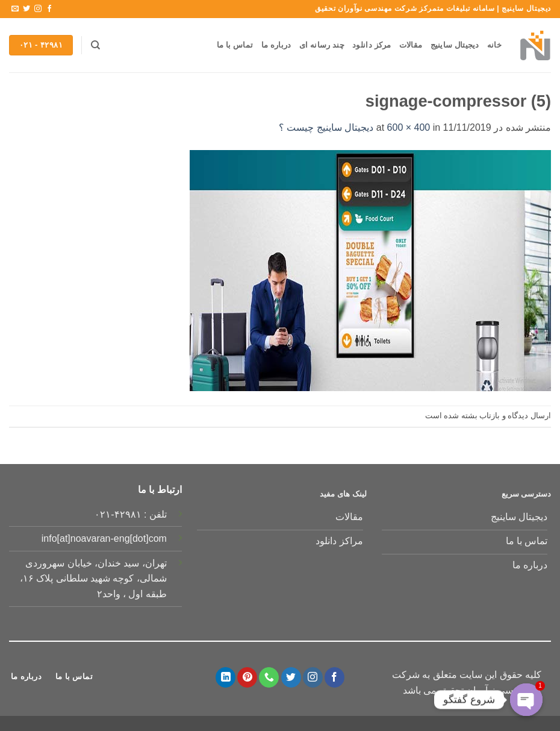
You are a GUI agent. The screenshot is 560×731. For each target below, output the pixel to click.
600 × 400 (409, 127)
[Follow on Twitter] (26, 9)
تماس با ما (235, 45)
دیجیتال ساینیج (455, 45)
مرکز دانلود (372, 45)
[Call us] (269, 677)
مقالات (411, 45)
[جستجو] (95, 45)
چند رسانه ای (322, 45)
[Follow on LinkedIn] (226, 677)
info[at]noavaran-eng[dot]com (104, 538)
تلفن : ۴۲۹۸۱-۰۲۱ (131, 514)
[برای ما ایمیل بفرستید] (15, 9)
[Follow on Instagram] (38, 9)
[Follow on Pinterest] (247, 677)
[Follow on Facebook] (49, 9)
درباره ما (276, 45)
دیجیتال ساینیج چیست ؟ (326, 127)
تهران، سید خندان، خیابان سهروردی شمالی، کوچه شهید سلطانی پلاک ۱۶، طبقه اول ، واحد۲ (93, 579)
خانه (494, 45)
